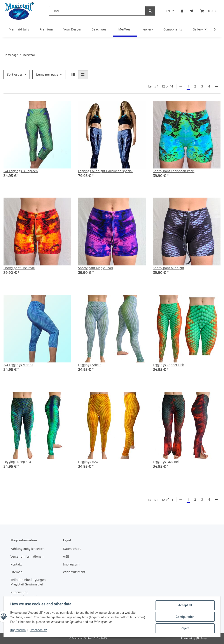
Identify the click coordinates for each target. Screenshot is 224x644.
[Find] (97, 11)
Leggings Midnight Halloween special (105, 171)
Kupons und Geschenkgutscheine (26, 594)
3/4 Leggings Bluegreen (21, 171)
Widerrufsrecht (74, 572)
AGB (66, 556)
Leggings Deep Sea (17, 462)
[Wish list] (192, 11)
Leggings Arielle (90, 365)
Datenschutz (39, 630)
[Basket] (209, 11)
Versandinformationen (27, 556)
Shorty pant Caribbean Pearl (174, 171)
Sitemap (17, 572)
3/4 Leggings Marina (18, 365)
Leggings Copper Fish (169, 365)
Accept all (185, 606)
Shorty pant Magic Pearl (96, 268)
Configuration (185, 617)
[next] (217, 86)
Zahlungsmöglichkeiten (28, 549)
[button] (182, 11)
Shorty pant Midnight (169, 268)
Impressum (18, 630)
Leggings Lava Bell (166, 462)
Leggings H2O (88, 462)
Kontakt (16, 564)
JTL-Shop (201, 638)
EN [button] (168, 11)
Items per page (47, 74)
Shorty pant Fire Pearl (19, 268)
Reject (185, 628)
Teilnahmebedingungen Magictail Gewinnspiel (28, 582)
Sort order (15, 74)
